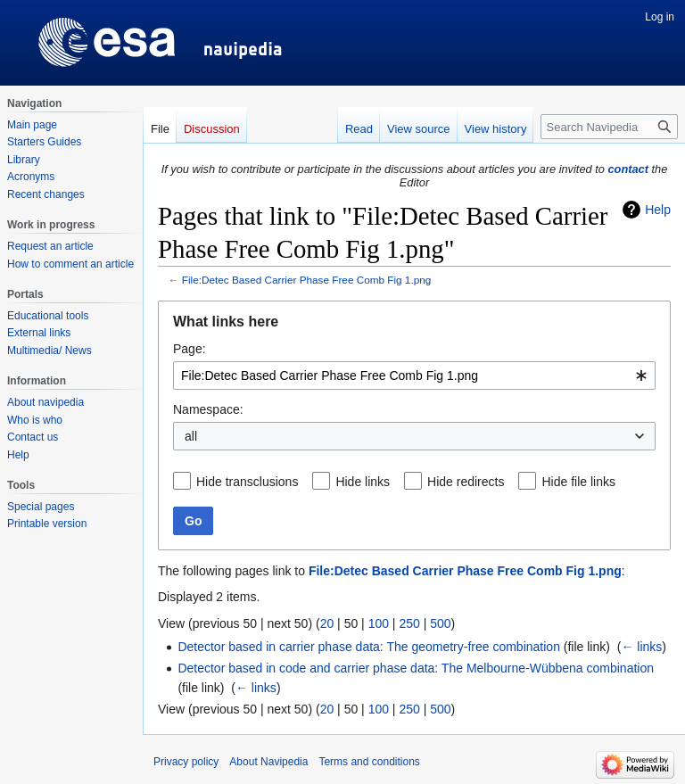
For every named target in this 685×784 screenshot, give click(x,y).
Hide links (363, 482)
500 (440, 623)
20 (327, 623)
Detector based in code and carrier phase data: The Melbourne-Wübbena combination (416, 668)
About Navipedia (268, 762)
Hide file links (578, 482)
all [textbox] (191, 436)
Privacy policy (186, 762)
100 (379, 623)
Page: (190, 349)
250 (409, 623)
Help (658, 210)
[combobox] (414, 375)
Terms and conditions (369, 762)
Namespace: (208, 409)
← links (641, 647)
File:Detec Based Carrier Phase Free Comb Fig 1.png (307, 280)
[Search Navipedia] (609, 127)
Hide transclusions (247, 482)
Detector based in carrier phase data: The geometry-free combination (369, 647)
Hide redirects (466, 482)
